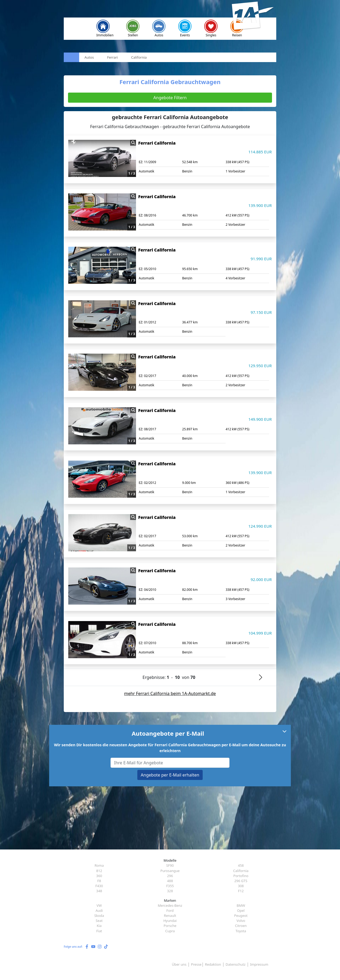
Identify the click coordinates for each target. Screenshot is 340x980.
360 (99, 876)
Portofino (241, 876)
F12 (241, 891)
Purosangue (170, 871)
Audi (99, 910)
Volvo (241, 921)
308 (241, 886)
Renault (170, 916)
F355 (170, 886)
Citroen (241, 926)
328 (170, 891)
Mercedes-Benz (170, 905)
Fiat (99, 931)
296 (170, 876)
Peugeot (241, 916)
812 (99, 871)
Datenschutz (235, 964)
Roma (99, 865)
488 (170, 881)
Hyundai (170, 921)
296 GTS (241, 881)
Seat (99, 921)
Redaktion (213, 964)
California (241, 871)
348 (99, 891)
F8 (99, 881)
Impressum (259, 964)
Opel (241, 910)
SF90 (170, 865)
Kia (99, 926)
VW (99, 905)
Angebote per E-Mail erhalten (170, 775)
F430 (99, 886)
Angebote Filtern (170, 98)
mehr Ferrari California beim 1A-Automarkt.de (170, 693)
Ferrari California (157, 143)
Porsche (170, 926)
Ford (170, 910)
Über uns (179, 964)
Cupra (170, 931)
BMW (241, 905)
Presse (196, 964)
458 (241, 865)
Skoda (99, 916)
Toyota (241, 931)
